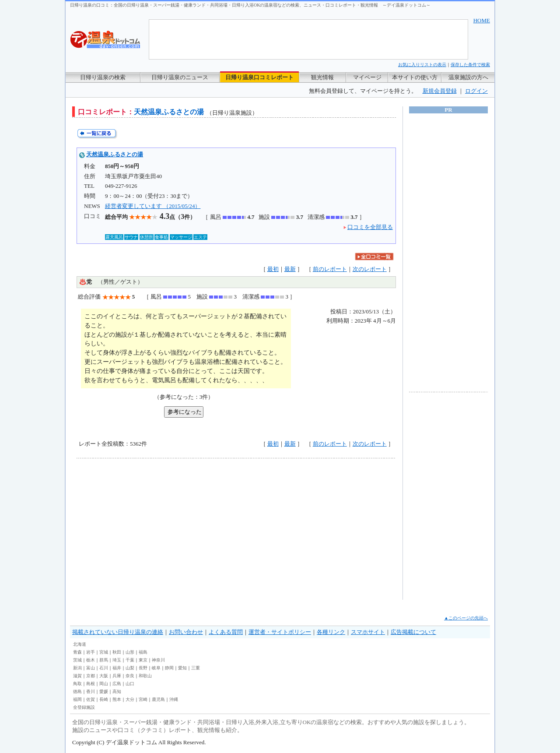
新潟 (77, 668)
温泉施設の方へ (468, 77)
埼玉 (117, 660)
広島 (117, 684)
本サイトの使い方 (415, 77)
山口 (130, 684)
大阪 (104, 676)
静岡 (169, 668)
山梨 (130, 668)
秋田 (117, 652)
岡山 (104, 684)
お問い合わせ (186, 632)
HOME (482, 20)
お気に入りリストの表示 (422, 65)
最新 (290, 269)
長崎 (104, 699)
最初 (273, 269)
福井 (117, 668)
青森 (77, 652)
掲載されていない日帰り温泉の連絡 (118, 632)
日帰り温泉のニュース (180, 77)
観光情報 (322, 77)
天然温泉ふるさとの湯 (115, 154)
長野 (143, 668)
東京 (143, 660)
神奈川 (158, 660)
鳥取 (77, 684)
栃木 (91, 660)
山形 (130, 652)
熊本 (117, 699)
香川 (91, 691)
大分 (130, 699)
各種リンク (331, 632)
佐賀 (91, 699)
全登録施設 (84, 707)
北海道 (80, 644)
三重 (196, 668)
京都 (91, 676)
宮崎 (143, 699)
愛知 (182, 668)
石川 (104, 668)
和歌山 (145, 676)
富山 (91, 668)
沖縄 (174, 699)
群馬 (104, 660)
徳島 (77, 691)
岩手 (91, 652)
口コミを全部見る (370, 227)
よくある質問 (226, 632)
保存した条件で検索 (470, 65)
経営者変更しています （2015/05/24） (153, 206)
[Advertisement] (157, 529)
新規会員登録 (440, 91)
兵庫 (117, 676)
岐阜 (156, 668)
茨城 (77, 660)
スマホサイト (368, 632)
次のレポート (370, 269)
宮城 (104, 652)
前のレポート (330, 269)
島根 (91, 684)
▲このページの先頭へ (466, 618)
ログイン (476, 91)
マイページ (367, 77)
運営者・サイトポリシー (280, 632)
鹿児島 (158, 699)
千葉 (130, 660)
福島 (143, 652)
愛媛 (104, 691)
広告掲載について (413, 632)
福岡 (77, 699)
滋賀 (77, 676)
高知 (117, 691)
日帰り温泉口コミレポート (259, 77)
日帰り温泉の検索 (103, 77)
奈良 (130, 676)
